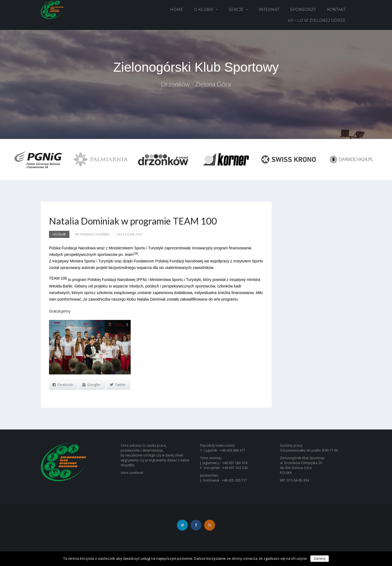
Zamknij (320, 559)
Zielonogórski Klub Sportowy (196, 67)
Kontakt (336, 10)
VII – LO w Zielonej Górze (317, 20)
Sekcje (236, 10)
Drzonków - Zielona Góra (196, 84)
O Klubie (204, 10)
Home (177, 10)
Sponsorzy (303, 10)
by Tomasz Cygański (92, 234)
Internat (269, 10)
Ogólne (59, 234)
